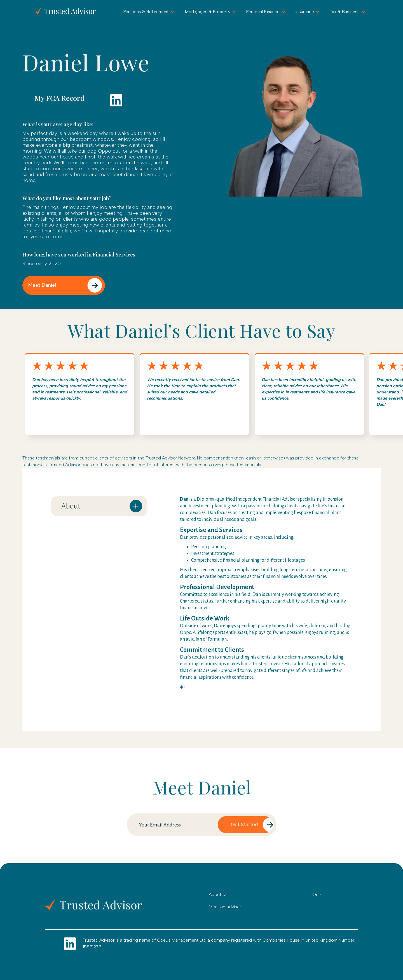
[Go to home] (98, 905)
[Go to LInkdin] (70, 944)
